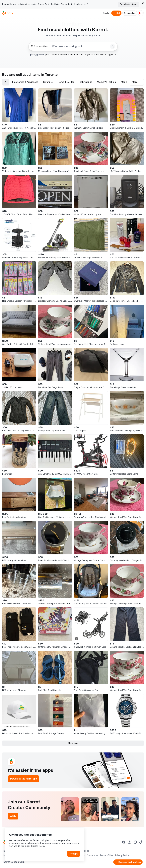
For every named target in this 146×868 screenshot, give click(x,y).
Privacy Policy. (38, 846)
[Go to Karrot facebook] (124, 842)
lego (88, 55)
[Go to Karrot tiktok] (141, 842)
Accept (74, 854)
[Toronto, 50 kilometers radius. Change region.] (39, 46)
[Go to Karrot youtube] (135, 842)
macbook (79, 55)
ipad (71, 55)
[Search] (113, 46)
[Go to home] (8, 13)
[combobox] (81, 46)
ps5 (47, 55)
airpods (95, 55)
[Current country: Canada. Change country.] (141, 13)
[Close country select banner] (143, 3)
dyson (103, 55)
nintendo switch (59, 55)
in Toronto (49, 75)
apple (111, 55)
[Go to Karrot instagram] (129, 842)
